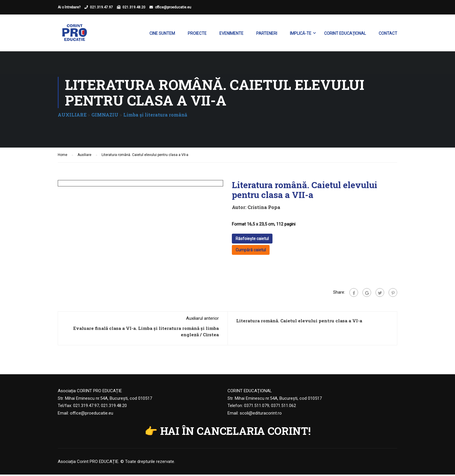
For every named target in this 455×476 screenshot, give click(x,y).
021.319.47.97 (101, 7)
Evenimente (231, 34)
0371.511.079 (257, 407)
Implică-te (301, 34)
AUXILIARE (72, 116)
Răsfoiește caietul (252, 240)
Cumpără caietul (251, 251)
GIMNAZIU (105, 116)
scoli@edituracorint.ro (261, 415)
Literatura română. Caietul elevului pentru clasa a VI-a (299, 322)
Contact (388, 34)
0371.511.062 (284, 407)
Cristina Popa (264, 209)
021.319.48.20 (134, 7)
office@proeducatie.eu (173, 7)
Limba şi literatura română (155, 116)
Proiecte (197, 34)
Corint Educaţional (345, 34)
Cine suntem (162, 34)
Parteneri (267, 34)
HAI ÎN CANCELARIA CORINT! (235, 432)
